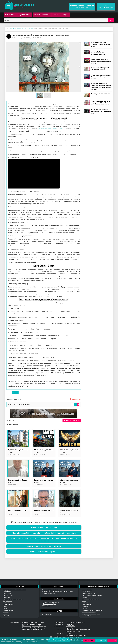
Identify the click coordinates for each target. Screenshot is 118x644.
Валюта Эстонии (8, 595)
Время (5, 606)
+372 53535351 (71, 626)
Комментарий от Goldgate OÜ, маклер (34, 628)
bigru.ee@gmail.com (72, 628)
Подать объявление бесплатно (82, 7)
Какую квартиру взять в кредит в (32, 630)
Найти (111, 20)
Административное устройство (13, 599)
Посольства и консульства (51, 602)
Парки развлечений (49, 593)
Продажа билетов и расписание (92, 610)
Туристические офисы (49, 604)
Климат (5, 608)
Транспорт (10, 15)
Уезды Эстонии (8, 601)
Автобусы (85, 603)
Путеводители (47, 614)
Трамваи (85, 606)
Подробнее (89, 640)
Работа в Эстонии (42, 15)
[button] (80, 43)
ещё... (66, 15)
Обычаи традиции (8, 610)
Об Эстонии (19, 586)
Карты (59, 611)
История (6, 603)
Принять (112, 640)
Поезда (84, 608)
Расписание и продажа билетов (92, 595)
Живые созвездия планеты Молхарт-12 (34, 626)
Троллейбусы (86, 605)
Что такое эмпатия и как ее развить (44, 528)
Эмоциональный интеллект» (51, 129)
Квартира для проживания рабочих (44, 552)
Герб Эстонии (7, 593)
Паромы (85, 597)
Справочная (59, 599)
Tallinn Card (46, 606)
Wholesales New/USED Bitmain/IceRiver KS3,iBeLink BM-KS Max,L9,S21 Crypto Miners (44, 533)
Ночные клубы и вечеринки (51, 590)
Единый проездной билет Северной (33, 622)
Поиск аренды (87, 616)
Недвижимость (24, 15)
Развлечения (59, 586)
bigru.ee (15, 393)
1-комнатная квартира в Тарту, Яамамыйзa (44, 546)
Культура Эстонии (8, 605)
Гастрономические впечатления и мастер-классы (58, 592)
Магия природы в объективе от (32, 624)
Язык (5, 614)
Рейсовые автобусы (88, 593)
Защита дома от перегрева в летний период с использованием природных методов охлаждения (44, 540)
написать (69, 624)
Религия (6, 612)
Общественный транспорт (90, 599)
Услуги (56, 15)
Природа (6, 616)
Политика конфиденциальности (76, 635)
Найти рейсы (86, 592)
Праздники (6, 597)
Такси (84, 601)
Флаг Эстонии (7, 592)
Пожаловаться (76, 399)
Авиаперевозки (87, 590)
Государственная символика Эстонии (14, 590)
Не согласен (101, 640)
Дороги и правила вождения (91, 614)
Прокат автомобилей (89, 612)
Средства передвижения (99, 586)
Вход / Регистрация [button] (106, 7)
